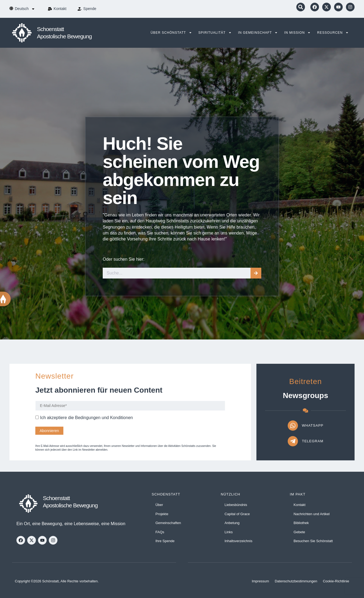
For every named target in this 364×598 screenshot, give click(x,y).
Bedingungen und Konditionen (104, 418)
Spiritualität (215, 33)
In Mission (297, 33)
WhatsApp (313, 425)
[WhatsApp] (293, 426)
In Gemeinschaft (258, 33)
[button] (301, 7)
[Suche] (256, 273)
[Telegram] (293, 441)
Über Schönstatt (171, 33)
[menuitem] (25, 9)
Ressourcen (333, 33)
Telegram (313, 441)
